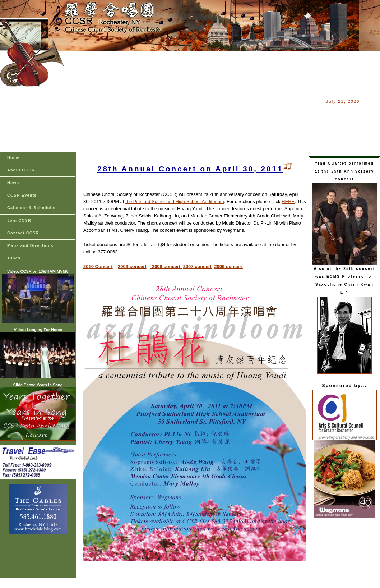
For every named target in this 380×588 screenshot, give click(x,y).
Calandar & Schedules (32, 208)
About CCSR (21, 170)
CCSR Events (22, 195)
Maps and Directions (30, 245)
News (13, 183)
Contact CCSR (23, 233)
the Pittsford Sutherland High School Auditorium (175, 201)
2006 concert (228, 267)
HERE (288, 201)
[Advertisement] (194, 101)
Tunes (14, 258)
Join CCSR (19, 220)
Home (13, 157)
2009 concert (132, 267)
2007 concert (198, 267)
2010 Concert (98, 267)
